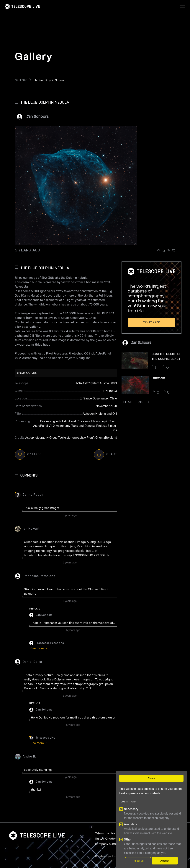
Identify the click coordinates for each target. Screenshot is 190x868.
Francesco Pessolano (39, 576)
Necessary (131, 809)
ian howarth (32, 529)
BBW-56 (159, 378)
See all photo (135, 402)
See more (37, 648)
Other (128, 839)
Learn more (128, 801)
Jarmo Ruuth (33, 495)
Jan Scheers (38, 116)
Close (151, 778)
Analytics (130, 824)
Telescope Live (46, 738)
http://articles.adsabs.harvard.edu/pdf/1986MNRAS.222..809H (66, 555)
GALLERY (21, 80)
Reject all (138, 861)
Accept (165, 861)
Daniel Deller (32, 662)
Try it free (152, 323)
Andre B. (29, 756)
